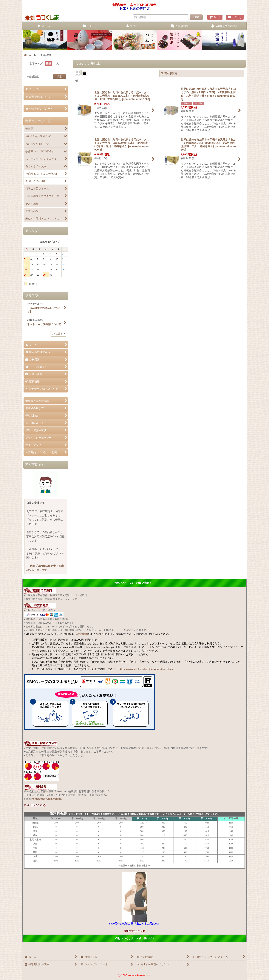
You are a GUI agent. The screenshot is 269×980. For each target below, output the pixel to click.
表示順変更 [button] (169, 73)
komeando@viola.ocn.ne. (47, 799)
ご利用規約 (82, 634)
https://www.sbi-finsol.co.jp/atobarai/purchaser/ (147, 669)
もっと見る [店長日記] (58, 334)
